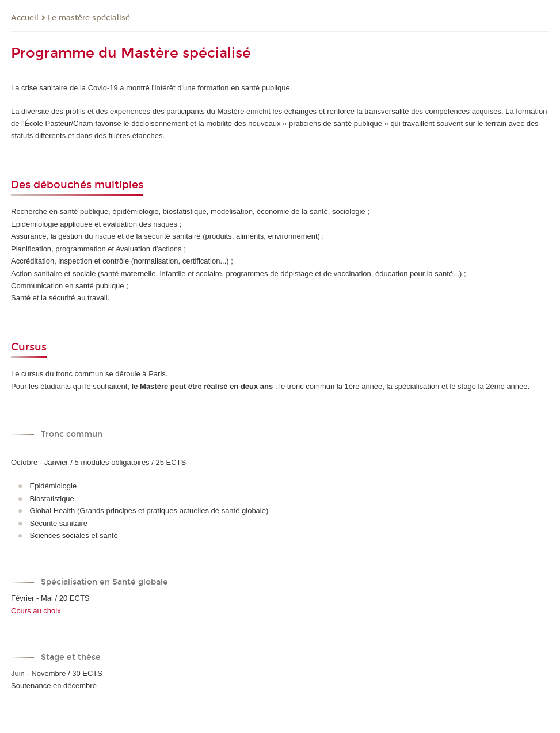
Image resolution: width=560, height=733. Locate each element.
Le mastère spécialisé (89, 18)
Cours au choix (36, 611)
